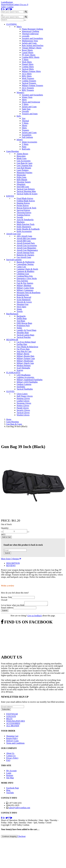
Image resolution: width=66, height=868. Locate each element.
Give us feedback (34, 616)
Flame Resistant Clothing (32, 29)
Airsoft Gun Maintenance (27, 250)
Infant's (20, 140)
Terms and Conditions (15, 744)
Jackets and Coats (29, 43)
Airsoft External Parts (26, 243)
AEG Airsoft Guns (24, 236)
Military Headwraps (25, 361)
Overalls (25, 111)
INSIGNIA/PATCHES (16, 722)
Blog (8, 791)
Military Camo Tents (25, 288)
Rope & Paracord (24, 297)
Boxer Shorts (27, 50)
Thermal (25, 121)
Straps (19, 309)
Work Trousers (28, 78)
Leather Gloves (23, 401)
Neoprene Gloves (24, 403)
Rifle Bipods (22, 180)
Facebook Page (13, 789)
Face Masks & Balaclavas (27, 347)
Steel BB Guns (23, 187)
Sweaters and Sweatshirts (32, 38)
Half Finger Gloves (25, 396)
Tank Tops (26, 109)
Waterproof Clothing (30, 31)
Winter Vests (27, 97)
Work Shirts (27, 62)
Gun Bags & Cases (24, 163)
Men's (19, 27)
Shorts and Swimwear (31, 102)
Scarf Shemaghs (23, 368)
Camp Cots (21, 267)
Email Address (7, 608)
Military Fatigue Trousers (32, 85)
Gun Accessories (24, 161)
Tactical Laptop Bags (25, 335)
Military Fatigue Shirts (31, 71)
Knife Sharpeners (24, 227)
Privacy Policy (12, 759)
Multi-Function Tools (26, 224)
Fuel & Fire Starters (25, 283)
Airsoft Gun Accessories (27, 245)
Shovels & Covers (24, 302)
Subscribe (6, 710)
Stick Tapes (21, 307)
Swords (20, 217)
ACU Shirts (27, 74)
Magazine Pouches (24, 173)
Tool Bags (21, 321)
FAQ (8, 761)
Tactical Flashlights (25, 389)
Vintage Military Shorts (32, 48)
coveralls (26, 36)
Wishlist (10, 5)
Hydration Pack (23, 325)
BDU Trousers (28, 90)
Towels (20, 311)
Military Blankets (24, 285)
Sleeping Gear (23, 304)
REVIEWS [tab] (11, 566)
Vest (24, 118)
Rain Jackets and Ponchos (33, 45)
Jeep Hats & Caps (24, 351)
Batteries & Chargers (25, 255)
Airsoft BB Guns (24, 241)
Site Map (10, 779)
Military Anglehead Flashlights (30, 380)
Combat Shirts (28, 67)
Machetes (21, 222)
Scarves (20, 370)
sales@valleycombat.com (19, 808)
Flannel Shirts (28, 64)
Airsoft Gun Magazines (26, 248)
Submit (7, 553)
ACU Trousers (28, 88)
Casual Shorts (28, 52)
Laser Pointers (23, 170)
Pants (24, 147)
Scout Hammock (24, 300)
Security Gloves (23, 410)
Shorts (24, 125)
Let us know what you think (13, 606)
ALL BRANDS (13, 726)
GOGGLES (11, 717)
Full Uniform (27, 137)
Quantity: (5, 528)
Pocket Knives (23, 205)
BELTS (9, 719)
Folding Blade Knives (26, 201)
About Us (10, 754)
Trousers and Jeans (30, 114)
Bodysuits (26, 149)
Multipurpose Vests (30, 41)
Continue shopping (9, 837)
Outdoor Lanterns (24, 384)
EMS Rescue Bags (24, 323)
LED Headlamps (24, 375)
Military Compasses (25, 290)
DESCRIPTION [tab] (13, 563)
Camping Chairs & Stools (27, 269)
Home (4, 5)
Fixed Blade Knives (25, 198)
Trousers (25, 130)
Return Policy (12, 739)
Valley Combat (7, 7)
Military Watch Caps (25, 363)
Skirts (24, 100)
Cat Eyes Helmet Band (26, 342)
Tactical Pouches (24, 337)
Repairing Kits (23, 295)
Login (4, 2)
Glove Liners (22, 394)
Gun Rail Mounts (24, 168)
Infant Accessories (29, 142)
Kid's (19, 116)
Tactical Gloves (23, 413)
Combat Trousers (29, 81)
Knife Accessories (24, 231)
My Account (11, 771)
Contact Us (18, 5)
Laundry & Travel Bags (27, 330)
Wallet (19, 328)
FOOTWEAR (12, 715)
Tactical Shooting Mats (26, 191)
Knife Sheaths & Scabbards (28, 229)
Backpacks (21, 316)
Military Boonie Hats (25, 356)
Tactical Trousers (29, 83)
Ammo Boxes (22, 154)
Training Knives (23, 215)
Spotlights (21, 387)
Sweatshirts (27, 135)
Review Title (6, 597)
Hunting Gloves (23, 398)
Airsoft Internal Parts (25, 253)
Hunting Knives (23, 203)
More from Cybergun (11, 559)
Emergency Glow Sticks (27, 278)
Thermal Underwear (30, 34)
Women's (20, 93)
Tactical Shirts (28, 69)
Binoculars (21, 156)
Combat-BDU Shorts (31, 57)
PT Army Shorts (29, 55)
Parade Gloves (23, 408)
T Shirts (25, 60)
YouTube (10, 793)
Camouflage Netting (25, 264)
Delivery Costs (12, 742)
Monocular (21, 175)
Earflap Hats (22, 344)
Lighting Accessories (25, 377)
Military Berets (23, 354)
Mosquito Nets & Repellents (29, 293)
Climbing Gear (23, 274)
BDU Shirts (27, 76)
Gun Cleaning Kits (24, 165)
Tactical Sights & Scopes (27, 194)
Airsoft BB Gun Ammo (26, 238)
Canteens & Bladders (25, 271)
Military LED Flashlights (27, 382)
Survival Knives (23, 210)
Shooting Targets (24, 182)
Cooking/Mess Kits (25, 276)
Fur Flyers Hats (23, 349)
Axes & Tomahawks (25, 220)
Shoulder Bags (23, 333)
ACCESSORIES (13, 724)
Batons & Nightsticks (26, 262)
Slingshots (21, 184)
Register (9, 2)
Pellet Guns (21, 177)
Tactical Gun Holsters (26, 189)
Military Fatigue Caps (26, 358)
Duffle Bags (22, 318)
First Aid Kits (22, 281)
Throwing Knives (24, 213)
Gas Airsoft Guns (24, 257)
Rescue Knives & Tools (26, 208)
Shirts (24, 128)
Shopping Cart (12, 737)
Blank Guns (22, 158)
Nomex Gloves (23, 405)
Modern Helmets (24, 365)
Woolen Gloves (23, 415)
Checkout (22, 837)
